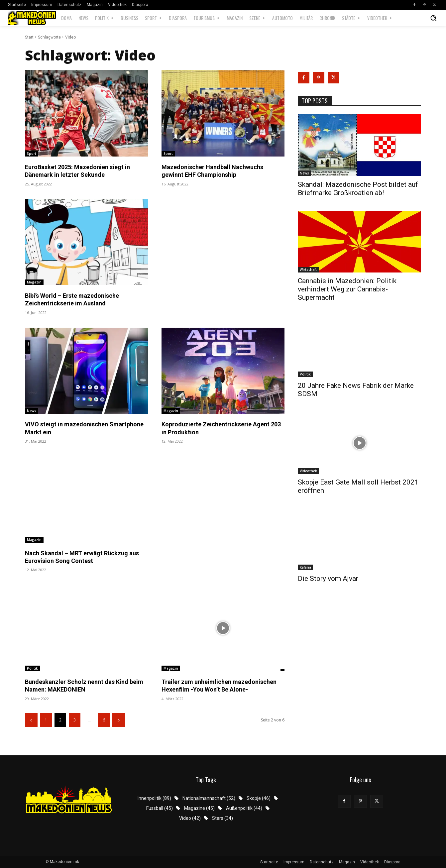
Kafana (305, 567)
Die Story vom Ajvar (328, 579)
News (32, 411)
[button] (433, 18)
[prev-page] (31, 720)
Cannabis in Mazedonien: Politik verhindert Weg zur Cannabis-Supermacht (347, 289)
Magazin (34, 282)
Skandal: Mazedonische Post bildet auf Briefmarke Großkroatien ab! (358, 189)
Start (29, 37)
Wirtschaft (308, 270)
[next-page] (119, 720)
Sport (32, 154)
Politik (32, 668)
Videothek (308, 471)
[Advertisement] (223, 218)
